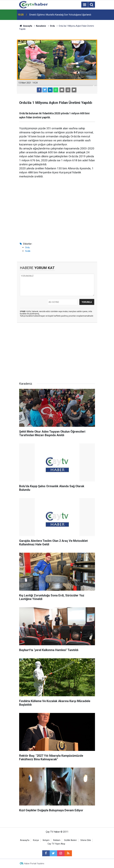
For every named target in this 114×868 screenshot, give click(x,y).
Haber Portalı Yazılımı (34, 864)
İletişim (46, 840)
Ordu (27, 247)
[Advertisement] (57, 217)
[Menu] (85, 5)
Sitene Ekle (86, 840)
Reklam (57, 840)
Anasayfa (25, 840)
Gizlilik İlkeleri (70, 840)
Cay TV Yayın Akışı (56, 844)
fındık (28, 251)
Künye (36, 840)
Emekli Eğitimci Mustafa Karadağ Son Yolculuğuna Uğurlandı (60, 15)
